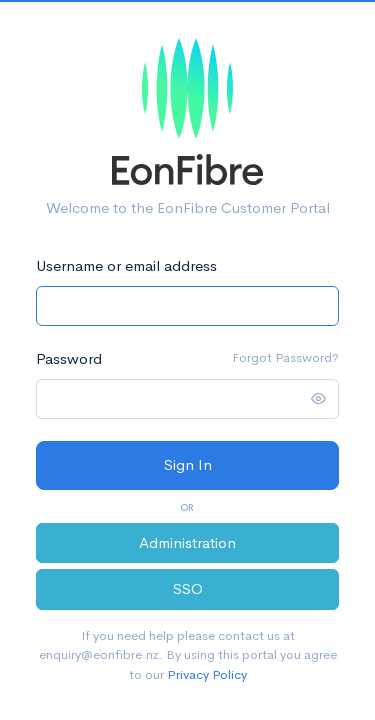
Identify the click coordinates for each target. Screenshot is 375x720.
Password (69, 358)
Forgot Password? (285, 357)
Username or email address (126, 265)
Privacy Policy (207, 674)
